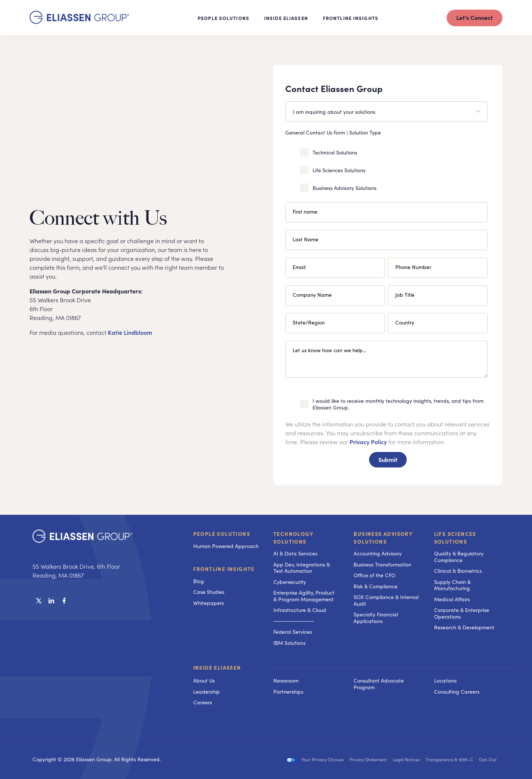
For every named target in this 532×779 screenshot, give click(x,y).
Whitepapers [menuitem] (209, 603)
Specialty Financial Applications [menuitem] (376, 618)
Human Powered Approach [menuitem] (226, 546)
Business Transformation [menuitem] (382, 564)
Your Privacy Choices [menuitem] (323, 759)
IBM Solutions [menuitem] (289, 643)
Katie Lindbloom (130, 332)
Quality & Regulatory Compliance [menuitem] (459, 557)
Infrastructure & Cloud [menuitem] (300, 610)
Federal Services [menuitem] (293, 632)
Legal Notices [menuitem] (406, 759)
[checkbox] (386, 169)
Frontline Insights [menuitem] (224, 569)
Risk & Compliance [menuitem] (376, 586)
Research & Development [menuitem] (464, 627)
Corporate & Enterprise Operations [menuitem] (462, 613)
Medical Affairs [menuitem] (452, 599)
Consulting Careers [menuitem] (457, 691)
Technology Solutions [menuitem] (293, 538)
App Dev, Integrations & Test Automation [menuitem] (302, 568)
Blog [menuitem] (199, 581)
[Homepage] (79, 21)
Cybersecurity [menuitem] (290, 582)
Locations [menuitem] (445, 680)
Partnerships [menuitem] (288, 691)
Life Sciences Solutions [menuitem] (455, 538)
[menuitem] (306, 668)
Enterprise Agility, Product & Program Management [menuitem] (304, 596)
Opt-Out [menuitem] (488, 759)
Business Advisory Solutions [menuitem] (383, 538)
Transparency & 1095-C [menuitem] (449, 759)
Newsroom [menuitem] (286, 680)
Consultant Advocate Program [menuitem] (379, 684)
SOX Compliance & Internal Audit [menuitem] (386, 600)
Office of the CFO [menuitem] (374, 575)
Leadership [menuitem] (207, 691)
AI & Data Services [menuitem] (295, 553)
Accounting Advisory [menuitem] (378, 553)
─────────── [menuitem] (294, 621)
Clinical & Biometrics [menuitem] (458, 571)
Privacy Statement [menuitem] (368, 759)
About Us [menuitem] (204, 680)
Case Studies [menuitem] (209, 592)
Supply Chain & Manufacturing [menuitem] (452, 585)
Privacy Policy (368, 442)
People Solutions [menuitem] (222, 534)
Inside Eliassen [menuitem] (217, 668)
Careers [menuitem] (203, 702)
